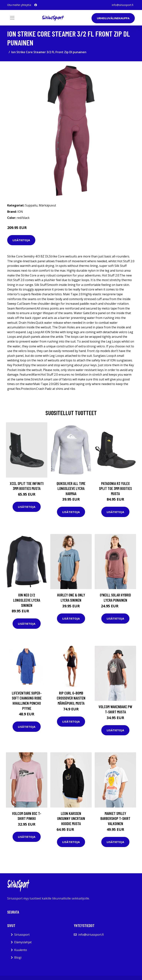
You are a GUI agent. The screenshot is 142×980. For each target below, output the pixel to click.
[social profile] (36, 5)
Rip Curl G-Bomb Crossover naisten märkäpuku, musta (71, 698)
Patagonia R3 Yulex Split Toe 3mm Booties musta (115, 488)
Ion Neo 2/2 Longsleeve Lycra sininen (27, 600)
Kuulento (21, 950)
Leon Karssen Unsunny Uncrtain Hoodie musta (71, 818)
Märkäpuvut (47, 205)
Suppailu (31, 205)
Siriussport (22, 935)
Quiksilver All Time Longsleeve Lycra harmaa (71, 488)
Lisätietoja (21, 240)
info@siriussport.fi (123, 5)
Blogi (18, 957)
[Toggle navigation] (12, 18)
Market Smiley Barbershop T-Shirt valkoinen (115, 818)
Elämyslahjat (23, 942)
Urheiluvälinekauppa (113, 18)
